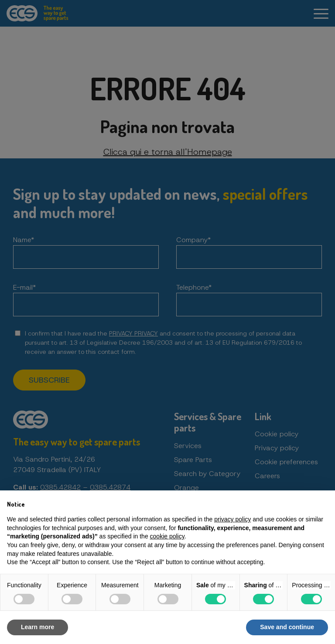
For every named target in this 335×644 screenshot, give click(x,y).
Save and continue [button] (287, 627)
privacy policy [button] (232, 519)
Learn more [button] (38, 627)
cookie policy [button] (167, 536)
